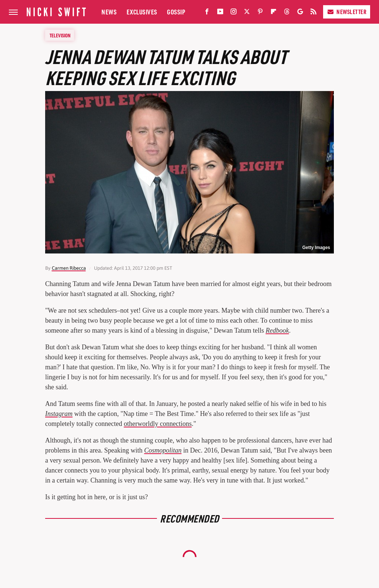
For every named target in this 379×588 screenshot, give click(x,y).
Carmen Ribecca (69, 268)
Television (60, 35)
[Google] (300, 13)
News (109, 12)
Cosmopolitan (163, 450)
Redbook (277, 330)
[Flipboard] (274, 13)
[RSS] (313, 13)
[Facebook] (207, 13)
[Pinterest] (260, 13)
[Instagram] (234, 13)
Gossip (176, 12)
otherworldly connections (157, 424)
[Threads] (287, 13)
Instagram (59, 414)
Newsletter (347, 12)
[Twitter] (247, 13)
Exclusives (142, 12)
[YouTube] (220, 13)
